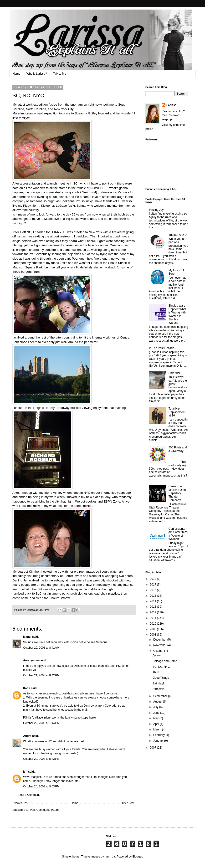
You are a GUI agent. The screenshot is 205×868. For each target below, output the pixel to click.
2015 (154, 596)
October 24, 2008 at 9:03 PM (41, 786)
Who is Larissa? (37, 74)
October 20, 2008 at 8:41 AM (41, 648)
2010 (154, 624)
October (159, 651)
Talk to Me (59, 74)
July (156, 707)
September (161, 696)
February (159, 735)
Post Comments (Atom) (45, 810)
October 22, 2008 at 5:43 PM (41, 759)
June (157, 713)
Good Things (161, 678)
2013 (154, 607)
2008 (154, 635)
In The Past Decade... (163, 348)
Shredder (174, 373)
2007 (154, 748)
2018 (154, 579)
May (156, 718)
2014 (154, 601)
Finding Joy (156, 210)
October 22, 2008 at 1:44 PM (41, 723)
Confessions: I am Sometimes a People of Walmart (178, 534)
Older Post (127, 803)
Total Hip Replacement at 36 (177, 412)
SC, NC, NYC (161, 667)
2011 (154, 618)
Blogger (137, 857)
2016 (154, 590)
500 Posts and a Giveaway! (178, 449)
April (156, 724)
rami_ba (110, 857)
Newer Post (21, 803)
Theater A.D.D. (178, 235)
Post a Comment (29, 795)
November (160, 645)
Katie (27, 688)
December (160, 640)
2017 (154, 585)
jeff (25, 772)
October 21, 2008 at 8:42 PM (41, 675)
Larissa (171, 105)
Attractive (159, 689)
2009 (154, 629)
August (158, 702)
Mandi (27, 637)
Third (156, 672)
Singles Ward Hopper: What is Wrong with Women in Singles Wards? (177, 314)
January (159, 741)
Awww (157, 656)
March (158, 729)
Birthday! (158, 683)
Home (16, 74)
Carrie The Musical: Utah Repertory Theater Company (177, 493)
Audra (27, 736)
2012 (154, 612)
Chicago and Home (165, 661)
